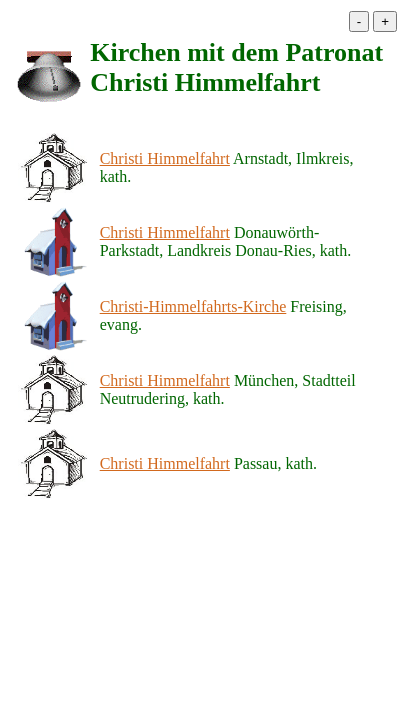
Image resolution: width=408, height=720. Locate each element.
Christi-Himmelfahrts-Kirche (193, 306)
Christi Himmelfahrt (165, 158)
